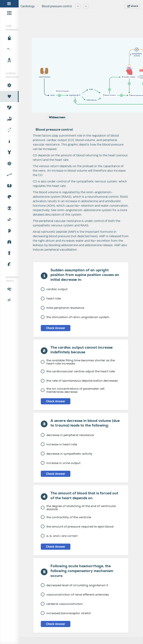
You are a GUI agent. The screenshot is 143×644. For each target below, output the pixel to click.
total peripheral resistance (62, 308)
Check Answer (56, 328)
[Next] (86, 6)
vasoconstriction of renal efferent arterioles (75, 595)
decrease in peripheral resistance (67, 435)
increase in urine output (61, 463)
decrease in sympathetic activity (67, 454)
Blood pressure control (57, 6)
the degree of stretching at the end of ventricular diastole (78, 508)
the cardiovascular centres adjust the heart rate (78, 371)
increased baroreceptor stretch (66, 613)
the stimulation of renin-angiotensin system (75, 317)
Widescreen (57, 117)
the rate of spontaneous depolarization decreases (79, 381)
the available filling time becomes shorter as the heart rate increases (78, 362)
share (133, 6)
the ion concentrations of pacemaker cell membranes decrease (73, 390)
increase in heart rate (59, 444)
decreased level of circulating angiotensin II (74, 585)
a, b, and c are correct (59, 536)
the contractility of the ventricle (66, 517)
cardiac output (54, 289)
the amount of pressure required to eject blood (77, 527)
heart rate (51, 298)
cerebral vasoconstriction (62, 604)
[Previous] (78, 6)
